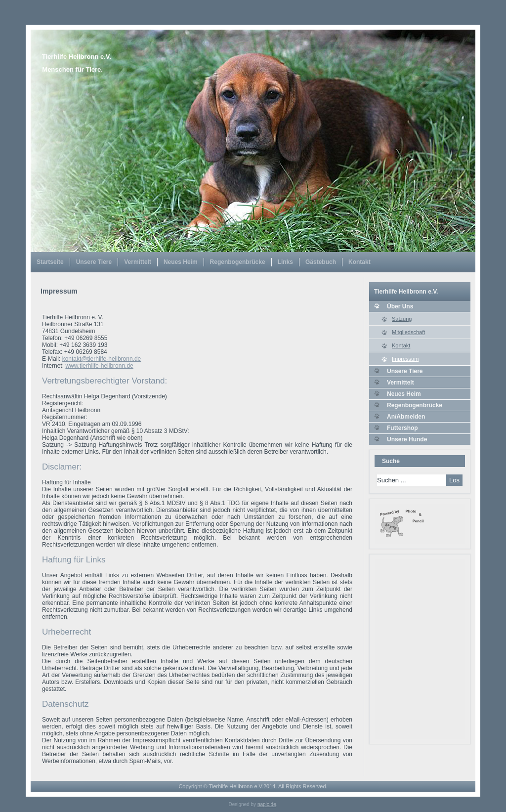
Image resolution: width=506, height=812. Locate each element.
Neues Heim (181, 262)
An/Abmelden (406, 417)
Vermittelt (138, 262)
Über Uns (400, 306)
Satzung (402, 319)
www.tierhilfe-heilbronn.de (99, 366)
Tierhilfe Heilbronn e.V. (77, 57)
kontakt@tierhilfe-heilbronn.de (102, 359)
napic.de (267, 804)
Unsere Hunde (407, 439)
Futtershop (402, 428)
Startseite (50, 262)
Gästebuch (321, 262)
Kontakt (359, 262)
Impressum (405, 359)
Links (285, 262)
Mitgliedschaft (408, 332)
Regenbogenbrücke (238, 262)
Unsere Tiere (94, 262)
